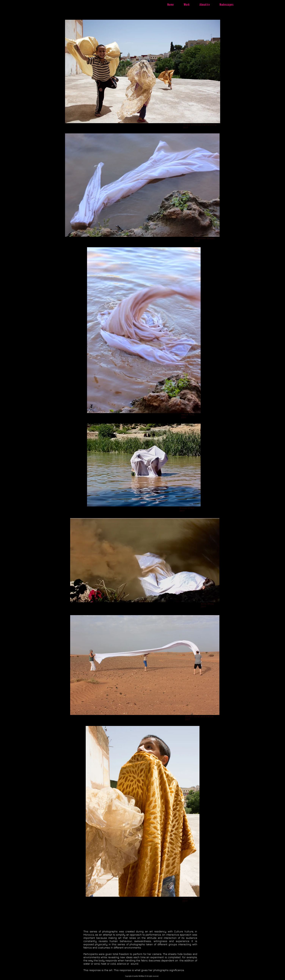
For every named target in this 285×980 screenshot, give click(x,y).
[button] (187, 5)
